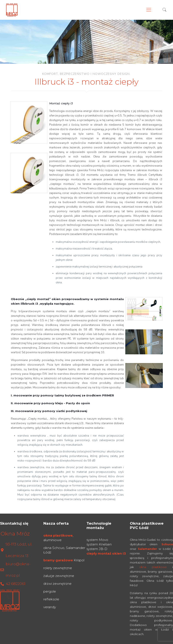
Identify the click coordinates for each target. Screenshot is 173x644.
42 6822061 (16, 584)
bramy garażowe (58, 560)
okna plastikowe (58, 535)
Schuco (167, 544)
